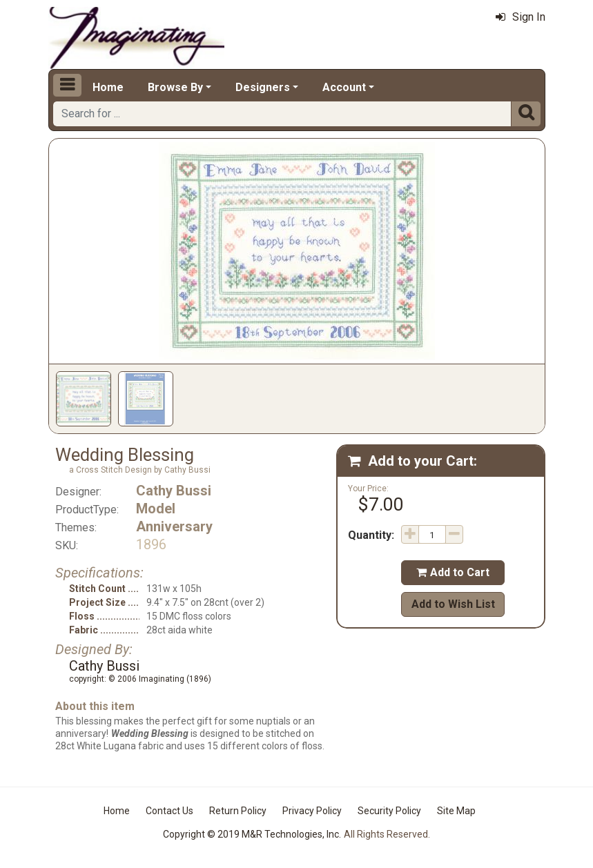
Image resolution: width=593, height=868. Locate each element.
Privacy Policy (312, 811)
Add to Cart (453, 572)
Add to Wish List (453, 604)
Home (108, 87)
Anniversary (174, 526)
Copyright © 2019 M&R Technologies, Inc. (252, 834)
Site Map (456, 811)
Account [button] (344, 87)
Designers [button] (263, 87)
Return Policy (238, 811)
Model (156, 509)
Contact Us (169, 811)
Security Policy (389, 811)
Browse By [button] (175, 87)
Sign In (521, 17)
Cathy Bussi (174, 491)
